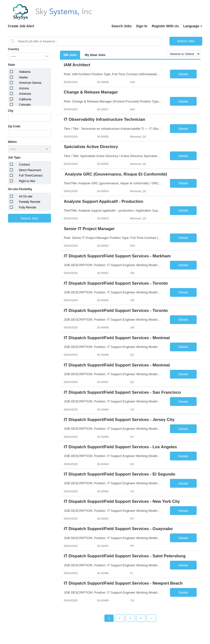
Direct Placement (30, 170)
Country (14, 49)
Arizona (24, 88)
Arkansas (25, 94)
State (12, 65)
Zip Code (14, 126)
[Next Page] (151, 618)
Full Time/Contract (31, 176)
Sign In (142, 26)
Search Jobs (122, 26)
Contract (24, 165)
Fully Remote (28, 207)
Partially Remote (30, 202)
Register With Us (165, 26)
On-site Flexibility (20, 189)
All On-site (26, 196)
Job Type (14, 158)
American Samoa (30, 83)
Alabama (25, 72)
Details (183, 74)
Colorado (25, 105)
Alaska (23, 77)
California (25, 99)
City (11, 111)
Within (13, 142)
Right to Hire (27, 181)
